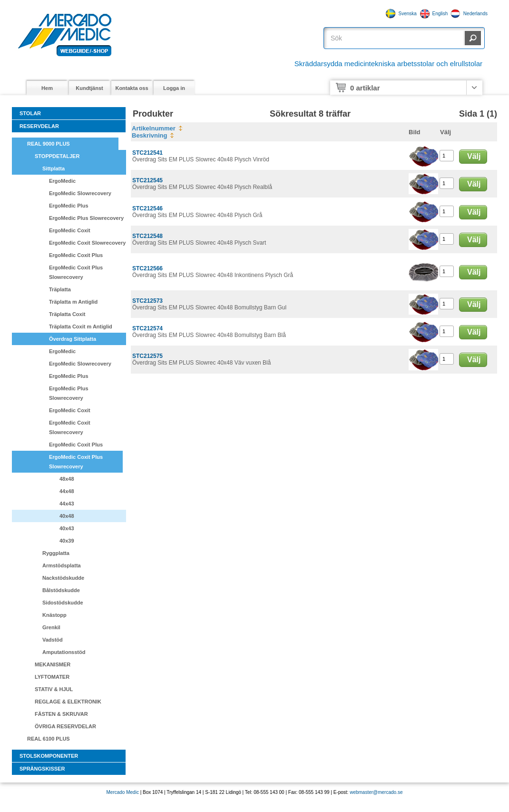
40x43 (67, 528)
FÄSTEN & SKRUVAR (61, 714)
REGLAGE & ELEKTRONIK (68, 702)
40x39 (67, 541)
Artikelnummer (154, 128)
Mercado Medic (123, 792)
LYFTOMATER (52, 677)
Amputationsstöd (64, 652)
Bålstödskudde (61, 590)
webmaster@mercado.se (376, 792)
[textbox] (395, 38)
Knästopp (54, 615)
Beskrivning (149, 135)
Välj (474, 156)
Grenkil (51, 627)
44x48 (67, 491)
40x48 (67, 516)
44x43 (67, 504)
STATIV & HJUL (54, 689)
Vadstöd (53, 640)
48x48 (67, 479)
